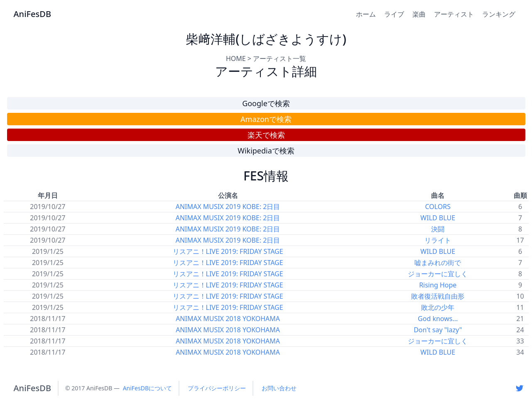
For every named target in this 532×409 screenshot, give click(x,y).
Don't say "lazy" (438, 330)
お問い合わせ (279, 388)
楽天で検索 (266, 135)
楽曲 (419, 14)
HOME (236, 58)
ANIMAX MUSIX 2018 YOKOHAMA (228, 319)
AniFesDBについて (147, 388)
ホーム (366, 14)
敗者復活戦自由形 (438, 296)
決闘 (438, 229)
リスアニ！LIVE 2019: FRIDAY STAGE (228, 251)
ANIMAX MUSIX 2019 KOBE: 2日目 (228, 207)
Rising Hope (438, 285)
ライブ (394, 14)
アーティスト (454, 14)
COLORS (438, 207)
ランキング (499, 14)
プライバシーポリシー (217, 388)
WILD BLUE (438, 218)
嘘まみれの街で (438, 263)
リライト (438, 240)
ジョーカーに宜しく (438, 274)
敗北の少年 (438, 307)
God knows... (438, 319)
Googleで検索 (266, 103)
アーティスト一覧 (279, 58)
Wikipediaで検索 (266, 151)
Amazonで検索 (266, 119)
